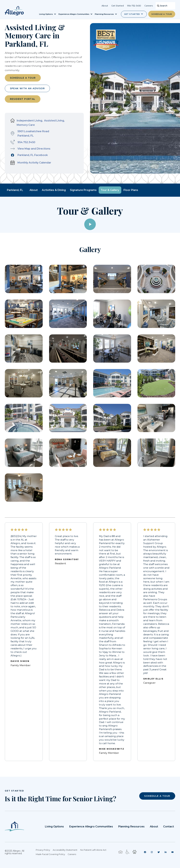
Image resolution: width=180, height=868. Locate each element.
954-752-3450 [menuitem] (134, 6)
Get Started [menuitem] (118, 6)
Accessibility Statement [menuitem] (66, 849)
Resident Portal (23, 98)
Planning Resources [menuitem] (134, 825)
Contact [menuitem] (169, 825)
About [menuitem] (105, 6)
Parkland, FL (15, 189)
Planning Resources (105, 14)
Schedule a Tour (162, 14)
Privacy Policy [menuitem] (43, 849)
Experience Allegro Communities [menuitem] (96, 825)
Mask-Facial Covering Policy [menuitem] (51, 853)
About (34, 189)
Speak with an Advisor (27, 88)
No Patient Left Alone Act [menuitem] (94, 849)
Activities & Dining (54, 189)
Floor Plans (131, 189)
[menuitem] (147, 851)
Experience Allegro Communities (74, 14)
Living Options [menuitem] (62, 825)
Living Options (46, 14)
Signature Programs (83, 189)
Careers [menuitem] (149, 6)
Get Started (132, 14)
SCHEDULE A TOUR (157, 795)
